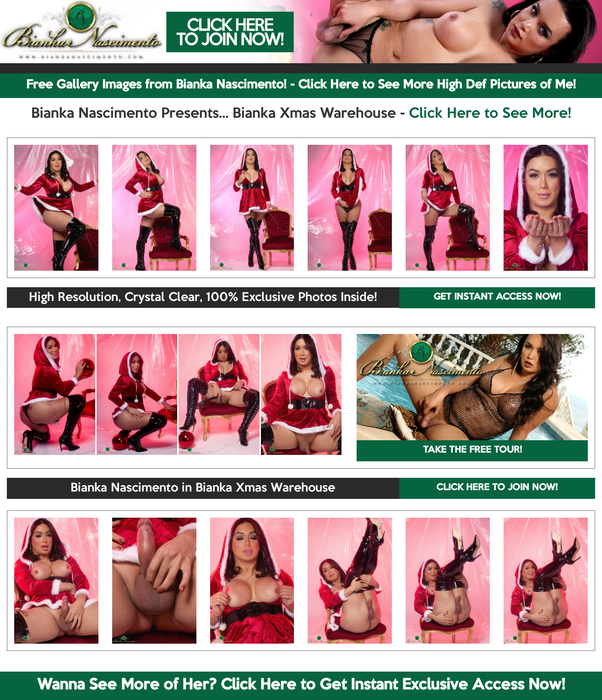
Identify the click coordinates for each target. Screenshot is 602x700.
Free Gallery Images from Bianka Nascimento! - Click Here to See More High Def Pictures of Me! (301, 85)
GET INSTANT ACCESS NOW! (497, 297)
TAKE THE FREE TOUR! (472, 450)
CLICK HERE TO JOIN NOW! (497, 488)
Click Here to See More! (490, 114)
